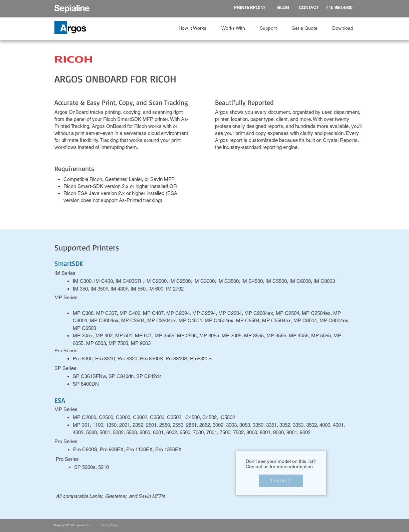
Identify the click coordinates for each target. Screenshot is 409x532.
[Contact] (281, 481)
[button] (195, 28)
